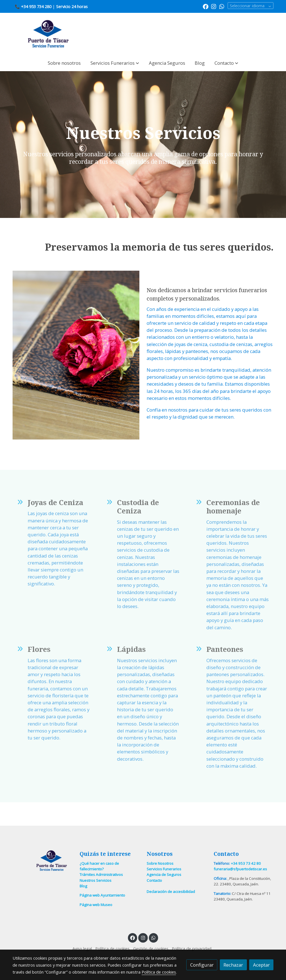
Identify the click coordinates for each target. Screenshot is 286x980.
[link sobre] (42, 861)
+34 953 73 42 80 (246, 863)
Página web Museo (96, 905)
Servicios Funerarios (164, 869)
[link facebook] (206, 6)
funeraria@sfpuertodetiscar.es (240, 869)
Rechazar (233, 965)
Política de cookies (112, 948)
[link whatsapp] (222, 6)
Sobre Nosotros (160, 863)
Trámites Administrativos (101, 875)
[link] (48, 34)
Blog (83, 886)
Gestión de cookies (151, 948)
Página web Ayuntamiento (102, 895)
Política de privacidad (192, 948)
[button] (115, 63)
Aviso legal (82, 948)
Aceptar (261, 965)
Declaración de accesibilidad (171, 892)
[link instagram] (214, 6)
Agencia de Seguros (164, 875)
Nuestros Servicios (96, 880)
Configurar (202, 965)
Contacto (154, 880)
